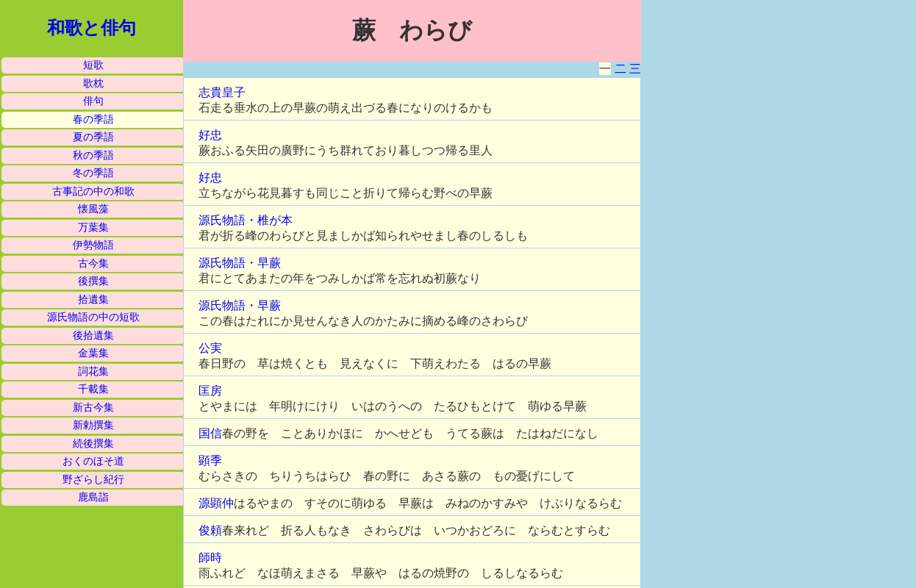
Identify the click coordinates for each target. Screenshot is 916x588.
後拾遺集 (93, 336)
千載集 (93, 389)
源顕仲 (216, 503)
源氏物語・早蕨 (240, 263)
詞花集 (93, 372)
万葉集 (93, 227)
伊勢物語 (93, 245)
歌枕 (93, 83)
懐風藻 (93, 209)
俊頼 (210, 530)
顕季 (210, 460)
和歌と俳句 (92, 28)
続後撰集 (93, 444)
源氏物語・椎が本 (246, 220)
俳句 (93, 101)
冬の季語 (93, 173)
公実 (210, 348)
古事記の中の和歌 (93, 191)
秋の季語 (93, 155)
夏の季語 (93, 137)
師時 (210, 557)
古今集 (93, 263)
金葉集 (93, 353)
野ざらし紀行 (93, 480)
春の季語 (93, 119)
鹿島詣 (93, 497)
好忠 (210, 135)
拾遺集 (93, 300)
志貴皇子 (222, 92)
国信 (210, 433)
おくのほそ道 (93, 461)
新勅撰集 (93, 425)
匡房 (210, 391)
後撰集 (93, 281)
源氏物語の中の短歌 (93, 317)
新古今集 (93, 408)
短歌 (93, 65)
